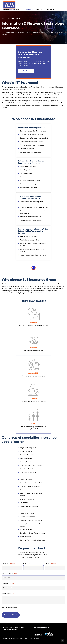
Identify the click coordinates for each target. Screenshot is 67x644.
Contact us (51, 9)
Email (28, 563)
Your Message (10, 594)
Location (8, 584)
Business (6, 9)
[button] (26, 71)
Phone (50, 563)
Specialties (28, 9)
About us (40, 9)
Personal (17, 9)
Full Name (8, 563)
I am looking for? (11, 573)
